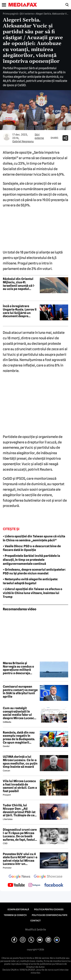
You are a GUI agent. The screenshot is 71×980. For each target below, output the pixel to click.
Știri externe (27, 14)
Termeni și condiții (15, 915)
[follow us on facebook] (54, 885)
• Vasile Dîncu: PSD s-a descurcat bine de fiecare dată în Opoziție (32, 548)
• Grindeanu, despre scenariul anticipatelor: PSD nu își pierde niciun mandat (34, 572)
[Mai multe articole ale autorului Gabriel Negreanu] (7, 137)
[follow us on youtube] (16, 885)
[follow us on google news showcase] (48, 877)
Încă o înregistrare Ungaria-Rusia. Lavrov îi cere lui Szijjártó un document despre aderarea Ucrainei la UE (20, 311)
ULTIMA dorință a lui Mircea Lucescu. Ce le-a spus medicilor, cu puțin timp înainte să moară (20, 762)
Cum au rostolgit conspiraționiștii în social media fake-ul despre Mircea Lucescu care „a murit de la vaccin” (19, 713)
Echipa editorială (18, 910)
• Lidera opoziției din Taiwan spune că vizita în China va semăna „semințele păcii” (34, 538)
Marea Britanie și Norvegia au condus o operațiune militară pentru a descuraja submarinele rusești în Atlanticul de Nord (19, 668)
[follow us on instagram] (34, 885)
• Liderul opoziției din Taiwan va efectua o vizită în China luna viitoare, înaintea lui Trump (32, 593)
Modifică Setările (36, 930)
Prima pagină (10, 14)
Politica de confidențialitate (50, 915)
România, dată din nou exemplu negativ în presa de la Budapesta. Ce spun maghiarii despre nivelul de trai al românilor (20, 738)
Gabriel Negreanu (23, 141)
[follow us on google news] (20, 877)
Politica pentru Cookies (49, 910)
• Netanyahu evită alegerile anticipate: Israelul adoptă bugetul (30, 581)
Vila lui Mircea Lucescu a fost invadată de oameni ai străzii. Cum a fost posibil (20, 786)
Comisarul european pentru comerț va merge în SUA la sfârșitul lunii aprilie (20, 692)
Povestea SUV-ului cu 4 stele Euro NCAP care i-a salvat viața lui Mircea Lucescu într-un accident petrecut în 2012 (20, 859)
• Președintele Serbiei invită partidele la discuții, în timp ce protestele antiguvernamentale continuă (31, 560)
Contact (35, 921)
